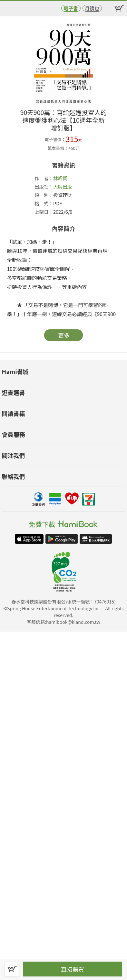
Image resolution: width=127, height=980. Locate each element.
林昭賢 (60, 178)
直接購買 (73, 969)
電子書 (71, 8)
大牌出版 (63, 186)
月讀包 (92, 8)
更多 (64, 335)
